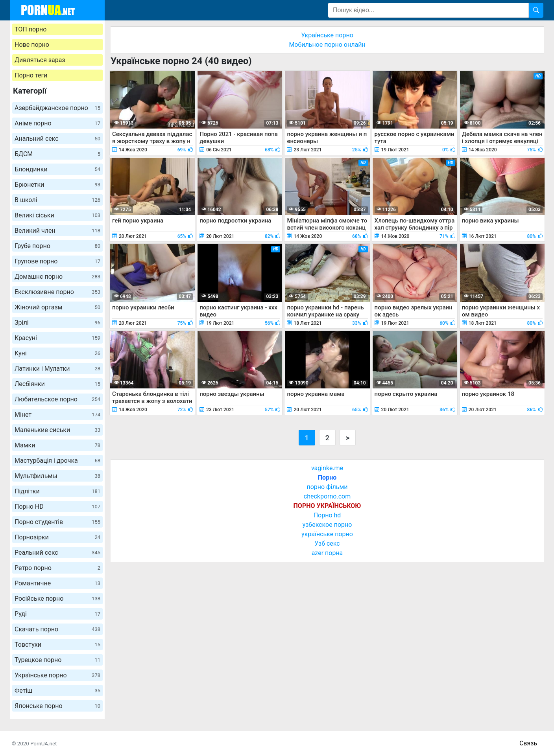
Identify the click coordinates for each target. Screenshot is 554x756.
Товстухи (57, 645)
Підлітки (57, 491)
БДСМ (57, 154)
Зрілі (57, 323)
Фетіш (57, 691)
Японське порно (57, 706)
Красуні (57, 338)
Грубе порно (57, 246)
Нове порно (32, 45)
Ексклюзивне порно (57, 292)
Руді (57, 614)
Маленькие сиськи (57, 430)
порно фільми (327, 487)
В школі (57, 200)
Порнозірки (57, 537)
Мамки (57, 445)
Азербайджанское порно (57, 108)
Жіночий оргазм (57, 307)
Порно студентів (57, 522)
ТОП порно (30, 29)
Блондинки (57, 169)
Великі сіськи (57, 215)
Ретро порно (57, 568)
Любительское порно (57, 399)
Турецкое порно (57, 660)
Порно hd (327, 515)
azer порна (327, 553)
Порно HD (57, 507)
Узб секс (327, 544)
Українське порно (57, 675)
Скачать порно (57, 629)
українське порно (327, 534)
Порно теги (31, 75)
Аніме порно (57, 123)
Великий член (57, 231)
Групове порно (57, 261)
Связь (528, 743)
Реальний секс (57, 553)
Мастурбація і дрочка (57, 461)
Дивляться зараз (40, 60)
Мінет (57, 415)
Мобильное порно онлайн (327, 45)
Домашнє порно (57, 277)
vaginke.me (327, 468)
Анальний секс (57, 139)
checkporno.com (327, 496)
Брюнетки (57, 185)
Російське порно (57, 599)
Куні (57, 353)
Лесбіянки (57, 384)
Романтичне (57, 583)
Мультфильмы (57, 476)
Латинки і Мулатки (57, 369)
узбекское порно (327, 525)
